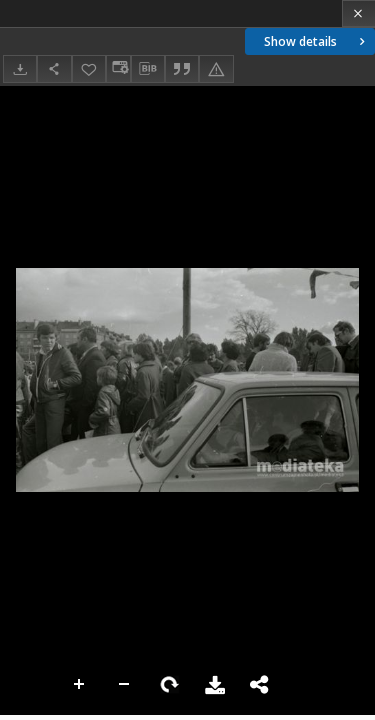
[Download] (20, 68)
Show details (316, 41)
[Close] (358, 13)
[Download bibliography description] (148, 69)
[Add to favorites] (89, 68)
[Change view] (118, 68)
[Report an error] (216, 68)
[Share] (54, 68)
